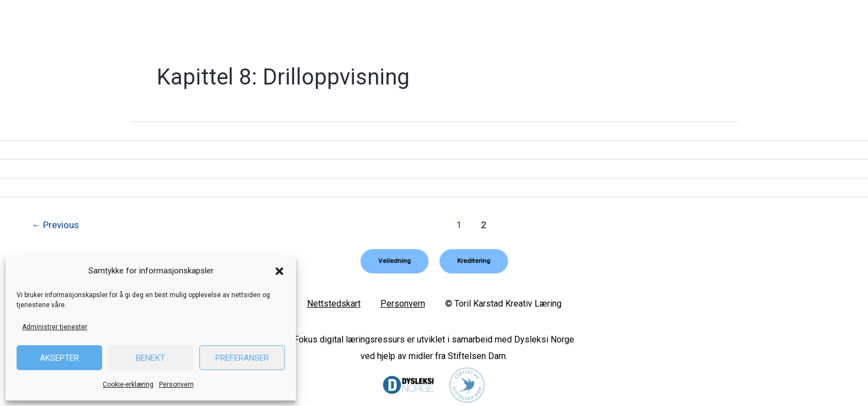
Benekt (150, 358)
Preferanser (242, 358)
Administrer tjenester (55, 327)
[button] (279, 271)
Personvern (176, 384)
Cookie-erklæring (128, 384)
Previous (56, 225)
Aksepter (59, 358)
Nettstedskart (334, 304)
